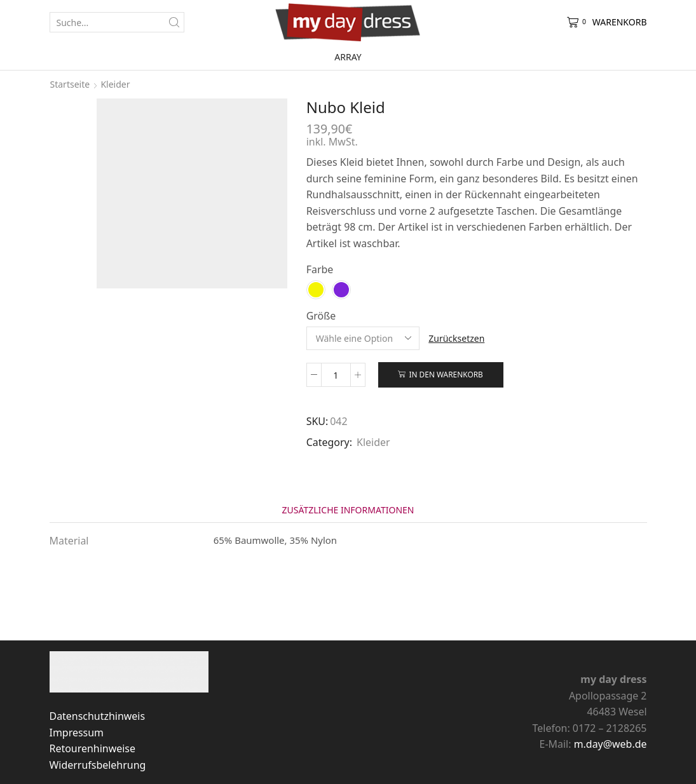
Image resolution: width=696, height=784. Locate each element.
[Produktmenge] (336, 375)
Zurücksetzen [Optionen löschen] (456, 338)
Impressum (77, 733)
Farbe (320, 269)
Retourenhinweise (92, 748)
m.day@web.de (611, 744)
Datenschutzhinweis (98, 716)
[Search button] (174, 22)
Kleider (115, 84)
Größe (321, 316)
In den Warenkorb (446, 374)
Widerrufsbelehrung (98, 765)
